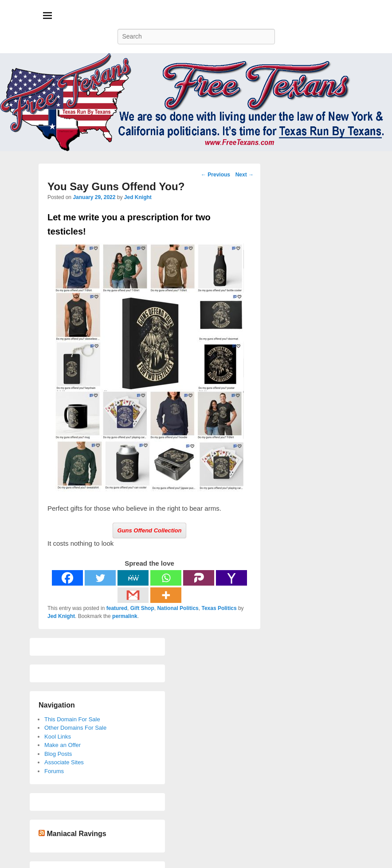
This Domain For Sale (72, 719)
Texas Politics (219, 608)
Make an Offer (63, 745)
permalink (125, 616)
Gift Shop (142, 608)
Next (245, 175)
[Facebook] (67, 578)
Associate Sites (64, 762)
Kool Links (58, 737)
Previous (216, 175)
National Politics (178, 608)
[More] (166, 595)
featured (117, 608)
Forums (54, 771)
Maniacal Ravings (76, 834)
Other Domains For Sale (75, 728)
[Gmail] (133, 595)
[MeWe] (133, 578)
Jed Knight (138, 197)
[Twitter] (100, 578)
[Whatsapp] (166, 578)
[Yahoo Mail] (231, 578)
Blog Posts (58, 754)
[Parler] (199, 578)
